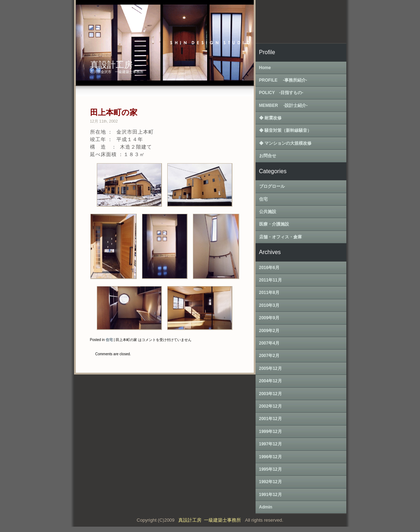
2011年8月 (269, 293)
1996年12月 (271, 457)
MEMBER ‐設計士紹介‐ (283, 105)
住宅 (109, 340)
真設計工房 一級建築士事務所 (211, 520)
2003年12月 (271, 394)
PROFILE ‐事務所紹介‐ (283, 80)
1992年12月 (271, 482)
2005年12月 (271, 368)
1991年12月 (271, 495)
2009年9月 (269, 318)
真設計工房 (111, 65)
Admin (266, 507)
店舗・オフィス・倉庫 (280, 237)
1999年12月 (271, 432)
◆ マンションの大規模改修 (285, 143)
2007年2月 (269, 356)
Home (265, 68)
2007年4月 (269, 343)
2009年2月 (269, 331)
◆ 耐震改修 (270, 118)
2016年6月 (269, 268)
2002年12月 (271, 406)
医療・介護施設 (274, 224)
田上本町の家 (114, 112)
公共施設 (268, 212)
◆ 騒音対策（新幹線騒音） (285, 130)
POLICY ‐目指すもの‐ (281, 93)
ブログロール (272, 186)
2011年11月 (271, 280)
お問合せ (268, 156)
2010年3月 (269, 305)
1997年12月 (271, 444)
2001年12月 (271, 419)
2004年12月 (271, 381)
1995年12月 (271, 469)
